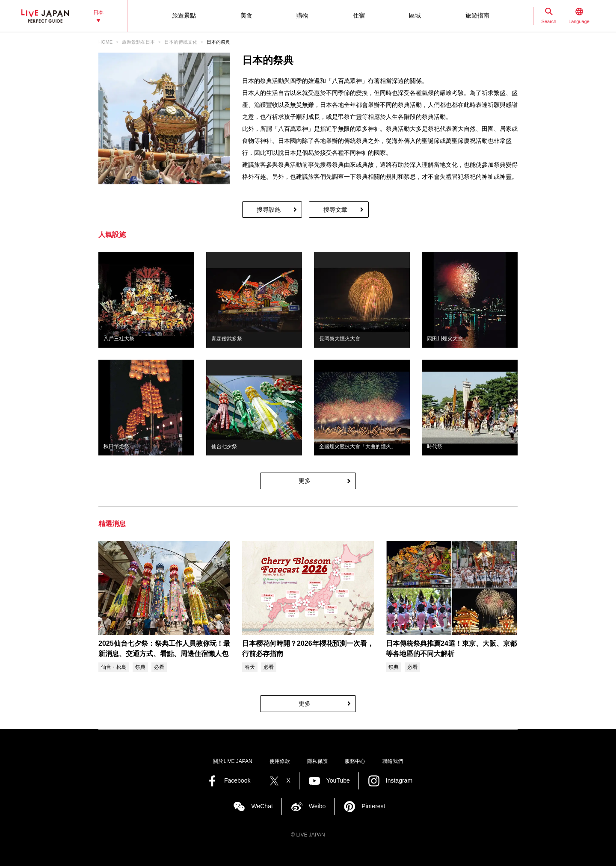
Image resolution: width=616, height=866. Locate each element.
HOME (105, 42)
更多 (305, 481)
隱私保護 (317, 761)
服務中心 (355, 761)
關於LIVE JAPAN (232, 761)
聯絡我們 (393, 761)
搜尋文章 (335, 210)
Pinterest (373, 806)
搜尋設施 (269, 210)
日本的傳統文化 (181, 42)
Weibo (317, 806)
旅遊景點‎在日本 (138, 42)
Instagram (399, 780)
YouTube (338, 780)
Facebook (237, 780)
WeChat (262, 806)
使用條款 (280, 761)
